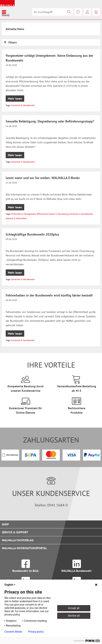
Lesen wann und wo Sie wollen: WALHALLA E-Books (43, 178)
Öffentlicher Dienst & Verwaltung (52, 214)
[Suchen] (69, 12)
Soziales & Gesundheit (16, 218)
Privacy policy (36, 632)
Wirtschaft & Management (23, 214)
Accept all (74, 608)
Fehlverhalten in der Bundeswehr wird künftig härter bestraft (49, 295)
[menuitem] (6, 12)
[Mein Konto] (87, 12)
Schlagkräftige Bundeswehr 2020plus (32, 234)
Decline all (74, 616)
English (10, 585)
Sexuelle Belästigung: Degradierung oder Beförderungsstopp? (50, 121)
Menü (6, 12)
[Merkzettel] (78, 12)
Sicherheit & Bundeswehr (23, 105)
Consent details (13, 632)
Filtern (10, 42)
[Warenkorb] (96, 12)
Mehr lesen (15, 99)
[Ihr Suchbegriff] (52, 12)
